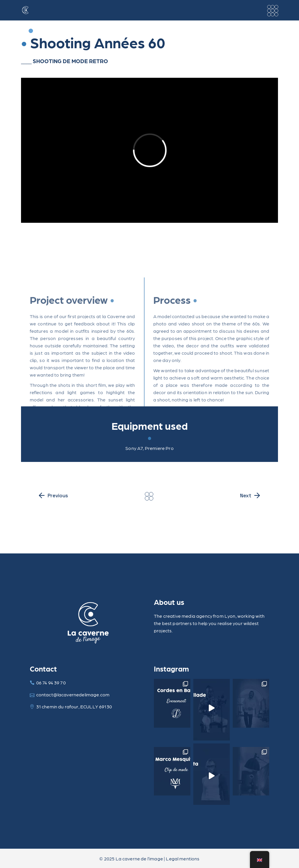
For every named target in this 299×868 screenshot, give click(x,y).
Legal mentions (183, 858)
